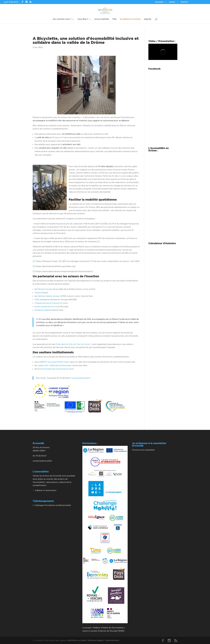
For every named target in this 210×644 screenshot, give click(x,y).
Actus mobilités (102, 19)
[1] (103, 227)
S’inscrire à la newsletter (143, 450)
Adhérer (172, 2)
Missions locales (45, 289)
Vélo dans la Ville (65, 344)
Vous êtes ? (83, 19)
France (38, 293)
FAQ (114, 19)
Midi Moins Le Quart (77, 640)
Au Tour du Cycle (81, 344)
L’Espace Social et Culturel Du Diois (51, 303)
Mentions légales (96, 640)
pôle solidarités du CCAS (48, 306)
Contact (184, 2)
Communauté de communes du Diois (57, 369)
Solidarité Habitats (43, 310)
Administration (112, 640)
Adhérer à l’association (46, 490)
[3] (98, 241)
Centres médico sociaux (49, 296)
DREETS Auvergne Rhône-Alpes (54, 362)
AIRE (37, 299)
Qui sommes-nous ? (62, 19)
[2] (64, 233)
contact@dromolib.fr (81, 378)
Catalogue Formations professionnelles (53, 505)
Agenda (147, 19)
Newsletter (159, 2)
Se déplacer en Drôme (130, 19)
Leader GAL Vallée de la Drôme (52, 365)
